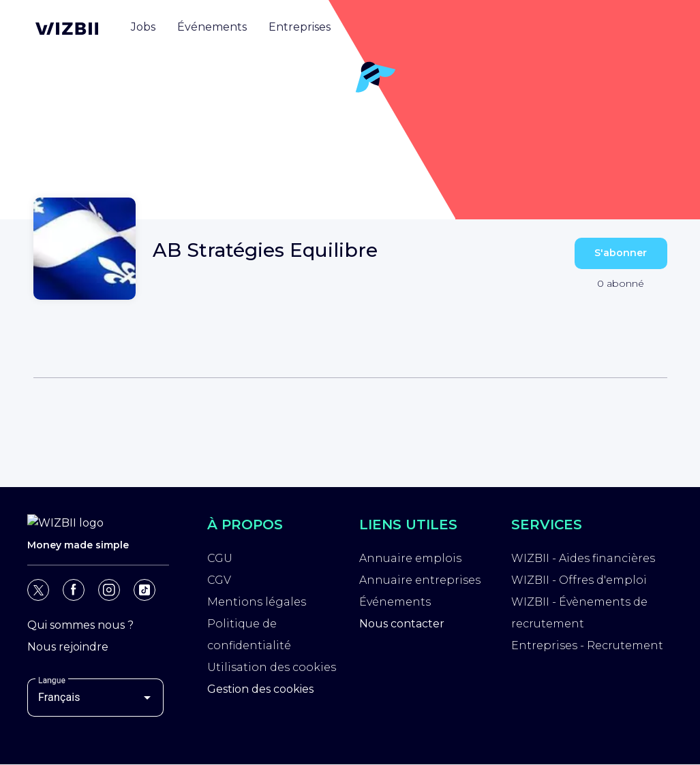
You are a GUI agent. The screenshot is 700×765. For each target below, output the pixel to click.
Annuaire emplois (410, 558)
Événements (395, 602)
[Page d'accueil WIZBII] (67, 29)
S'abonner (621, 253)
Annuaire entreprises (420, 580)
